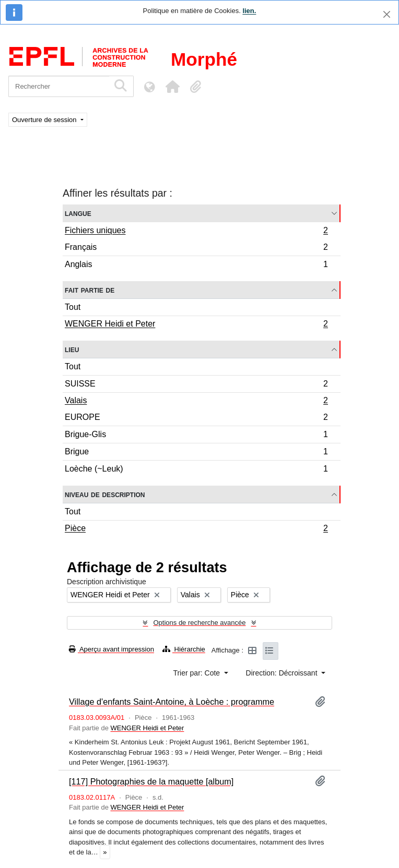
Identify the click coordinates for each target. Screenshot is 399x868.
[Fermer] (387, 14)
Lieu (72, 349)
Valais (196, 402)
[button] (172, 87)
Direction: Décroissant (283, 673)
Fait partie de (90, 290)
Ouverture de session (45, 120)
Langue (78, 213)
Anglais (196, 266)
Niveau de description (105, 494)
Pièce (196, 529)
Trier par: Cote (197, 673)
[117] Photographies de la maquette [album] (151, 781)
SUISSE (196, 385)
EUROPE (196, 419)
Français (196, 249)
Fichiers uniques (196, 232)
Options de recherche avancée (199, 623)
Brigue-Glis (196, 436)
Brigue (196, 453)
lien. (249, 11)
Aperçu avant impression (112, 649)
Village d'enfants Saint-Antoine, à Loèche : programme (172, 702)
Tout (73, 307)
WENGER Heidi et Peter (196, 325)
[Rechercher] (59, 86)
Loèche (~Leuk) (196, 470)
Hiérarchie (184, 649)
